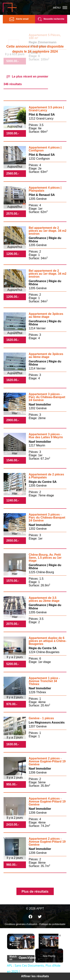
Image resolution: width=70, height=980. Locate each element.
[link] (12, 939)
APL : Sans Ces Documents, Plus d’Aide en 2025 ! (21, 938)
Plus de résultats (35, 892)
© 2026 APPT (35, 909)
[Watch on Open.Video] (21, 958)
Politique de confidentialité (52, 924)
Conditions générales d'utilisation (21, 924)
